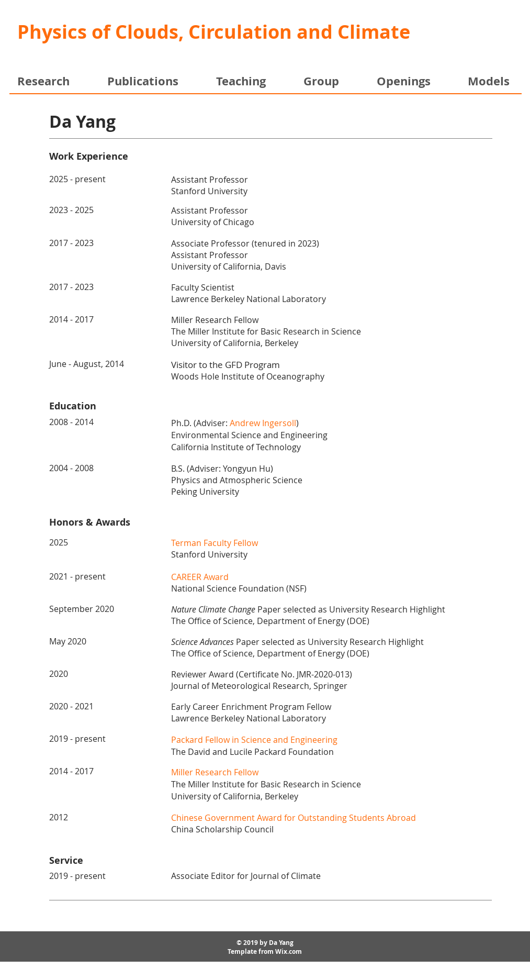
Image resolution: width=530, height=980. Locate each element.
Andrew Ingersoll (263, 423)
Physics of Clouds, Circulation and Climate (214, 32)
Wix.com (289, 951)
